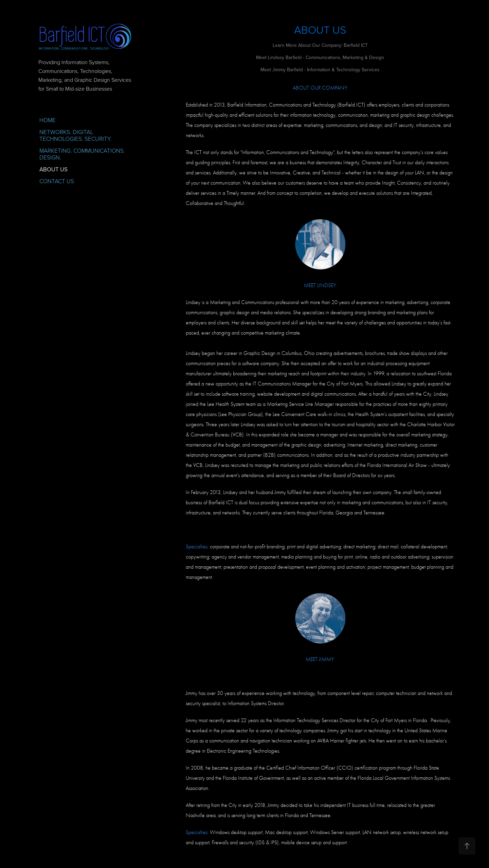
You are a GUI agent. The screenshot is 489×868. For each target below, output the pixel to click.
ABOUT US (53, 169)
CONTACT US (57, 181)
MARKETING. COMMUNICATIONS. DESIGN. (82, 154)
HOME (48, 120)
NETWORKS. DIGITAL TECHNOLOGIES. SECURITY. (76, 135)
